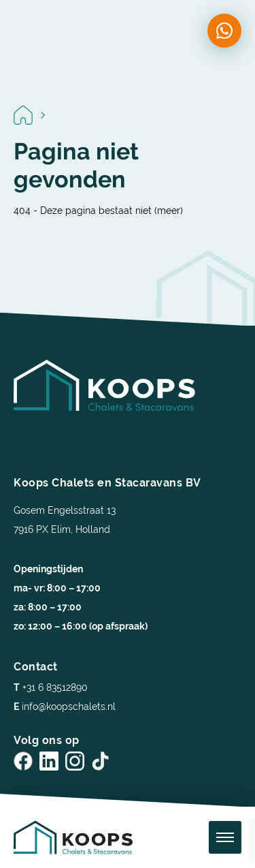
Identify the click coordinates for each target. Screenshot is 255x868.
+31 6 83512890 (51, 687)
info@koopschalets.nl (65, 707)
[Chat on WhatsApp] (224, 31)
